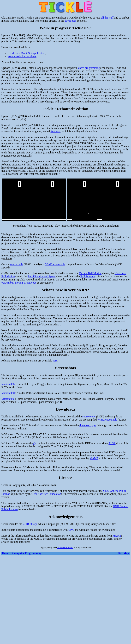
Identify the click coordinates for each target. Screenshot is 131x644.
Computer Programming (27, 553)
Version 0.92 (8, 384)
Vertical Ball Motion (90, 273)
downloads (71, 21)
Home (6, 553)
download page (88, 425)
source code (17, 264)
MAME (94, 458)
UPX (71, 530)
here (55, 361)
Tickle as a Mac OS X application (27, 53)
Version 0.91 (8, 393)
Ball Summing (88, 276)
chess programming (89, 68)
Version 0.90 (8, 399)
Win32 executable (55, 264)
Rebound (56, 131)
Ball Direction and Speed (42, 276)
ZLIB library (30, 524)
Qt (35, 443)
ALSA (112, 443)
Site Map (124, 553)
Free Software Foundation (47, 494)
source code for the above (22, 56)
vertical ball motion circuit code (19, 283)
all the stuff (107, 18)
